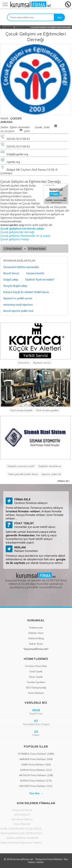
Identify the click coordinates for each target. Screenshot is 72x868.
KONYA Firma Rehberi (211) (36, 770)
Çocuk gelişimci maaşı (15, 239)
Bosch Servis (11, 273)
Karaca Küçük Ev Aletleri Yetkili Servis (26, 292)
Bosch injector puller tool (18, 311)
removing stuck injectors (18, 305)
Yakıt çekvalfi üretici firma (23, 474)
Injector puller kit (51, 474)
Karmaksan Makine (22, 819)
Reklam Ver (63, 481)
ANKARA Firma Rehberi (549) (36, 759)
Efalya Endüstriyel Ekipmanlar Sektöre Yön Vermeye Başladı (22, 843)
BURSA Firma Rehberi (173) (36, 781)
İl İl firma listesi (37, 249)
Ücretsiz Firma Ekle (36, 666)
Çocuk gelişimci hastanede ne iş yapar (26, 236)
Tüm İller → (36, 793)
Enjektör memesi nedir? (21, 466)
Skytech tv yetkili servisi (18, 298)
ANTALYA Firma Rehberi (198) (36, 775)
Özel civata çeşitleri (47, 410)
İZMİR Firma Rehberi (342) (36, 765)
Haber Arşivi (36, 644)
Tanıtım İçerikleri (36, 682)
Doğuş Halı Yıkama (22, 810)
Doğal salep (11, 280)
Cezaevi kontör (35, 273)
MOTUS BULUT (22, 815)
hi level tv (24, 363)
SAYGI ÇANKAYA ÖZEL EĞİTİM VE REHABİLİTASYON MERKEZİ (22, 833)
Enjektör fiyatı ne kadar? (40, 280)
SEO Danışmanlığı (36, 688)
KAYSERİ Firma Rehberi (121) (36, 786)
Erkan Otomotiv (22, 824)
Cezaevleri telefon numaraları (21, 267)
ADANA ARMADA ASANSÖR (22, 838)
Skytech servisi (42, 363)
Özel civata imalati (21, 410)
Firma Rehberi (23, 27)
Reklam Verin (36, 633)
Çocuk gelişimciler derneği (17, 232)
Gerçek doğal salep (15, 286)
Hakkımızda (36, 628)
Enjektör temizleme (50, 466)
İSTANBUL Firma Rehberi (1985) (36, 754)
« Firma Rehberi (13, 249)
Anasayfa (8, 27)
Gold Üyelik (36, 671)
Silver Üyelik (36, 677)
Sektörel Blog (36, 638)
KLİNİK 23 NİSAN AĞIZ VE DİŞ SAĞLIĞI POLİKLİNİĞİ (22, 829)
